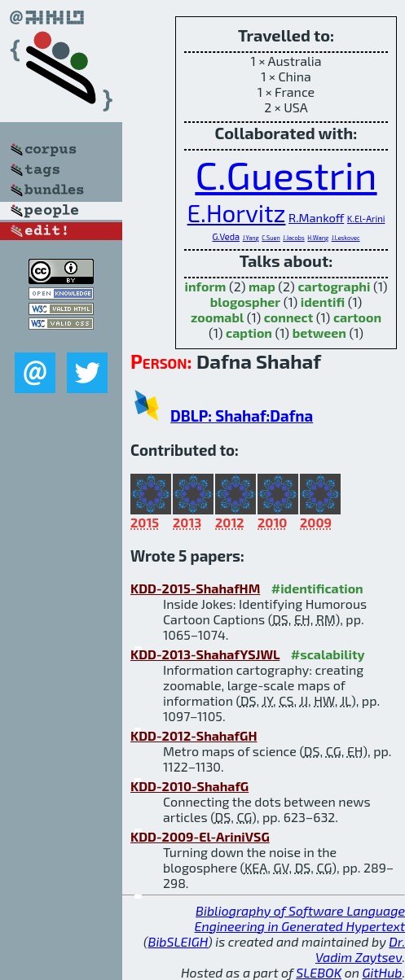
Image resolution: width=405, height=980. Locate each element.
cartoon (357, 317)
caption (249, 332)
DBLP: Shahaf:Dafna (242, 416)
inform (206, 286)
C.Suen (271, 238)
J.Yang (251, 238)
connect (288, 317)
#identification (317, 588)
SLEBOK (319, 972)
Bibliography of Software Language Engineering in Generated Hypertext (300, 918)
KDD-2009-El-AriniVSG (200, 836)
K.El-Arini (366, 219)
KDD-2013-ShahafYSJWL (205, 654)
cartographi (334, 286)
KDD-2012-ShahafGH (194, 735)
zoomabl (217, 317)
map (262, 286)
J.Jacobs (293, 238)
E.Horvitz (237, 212)
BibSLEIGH (178, 941)
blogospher (245, 302)
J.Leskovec (346, 238)
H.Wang (318, 238)
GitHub (383, 972)
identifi (323, 302)
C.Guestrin (286, 174)
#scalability (328, 654)
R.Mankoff (316, 217)
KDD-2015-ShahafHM (195, 588)
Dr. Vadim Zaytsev (360, 949)
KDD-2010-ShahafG (189, 786)
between (319, 332)
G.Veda (226, 236)
